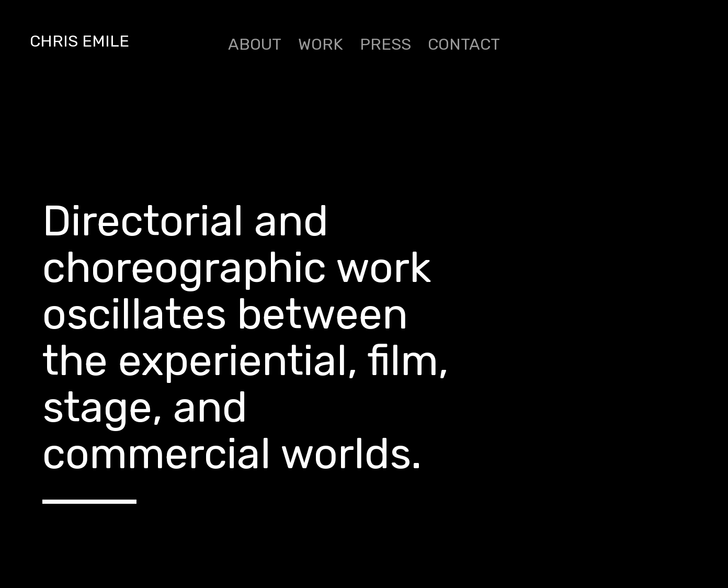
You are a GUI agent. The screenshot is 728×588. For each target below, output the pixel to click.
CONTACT (464, 44)
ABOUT (255, 44)
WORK (321, 44)
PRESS (385, 44)
